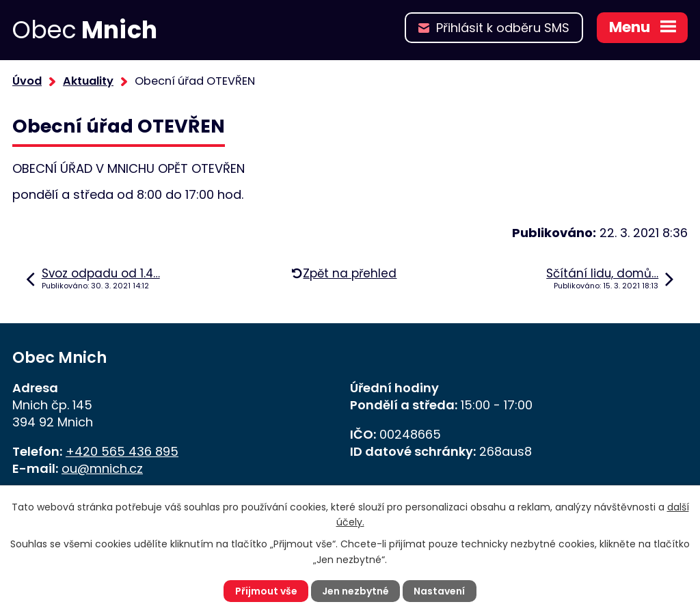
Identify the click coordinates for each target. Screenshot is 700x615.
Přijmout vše (266, 591)
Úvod (27, 81)
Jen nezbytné (355, 591)
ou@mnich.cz (102, 468)
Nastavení (439, 591)
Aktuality (88, 81)
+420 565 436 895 (122, 451)
